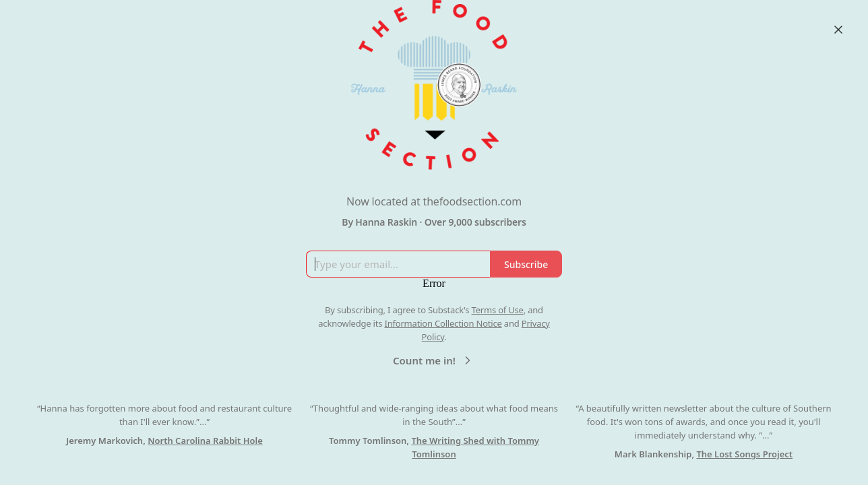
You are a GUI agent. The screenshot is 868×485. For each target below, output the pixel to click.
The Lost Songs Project (744, 454)
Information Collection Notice (443, 323)
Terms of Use (498, 310)
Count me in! (434, 360)
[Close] (838, 30)
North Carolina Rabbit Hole (205, 441)
